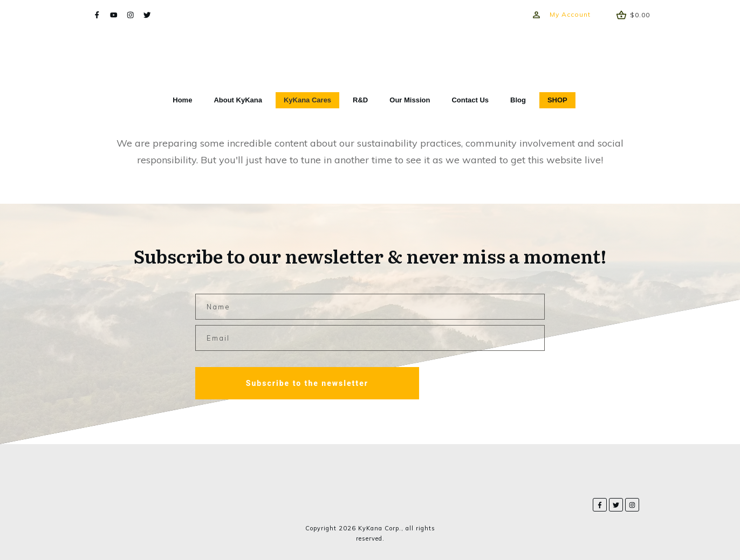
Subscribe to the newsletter (307, 383)
